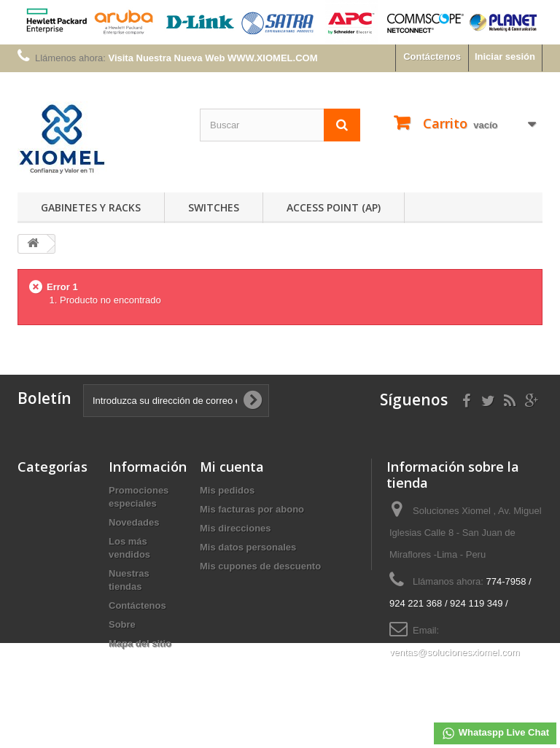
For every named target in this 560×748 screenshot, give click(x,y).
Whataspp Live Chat (495, 733)
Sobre (122, 624)
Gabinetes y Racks (91, 207)
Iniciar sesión (505, 57)
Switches (214, 207)
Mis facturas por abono (252, 509)
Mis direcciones (236, 528)
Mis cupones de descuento (260, 566)
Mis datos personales (248, 547)
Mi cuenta (232, 467)
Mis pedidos (227, 490)
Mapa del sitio (140, 643)
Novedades (134, 522)
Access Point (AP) (334, 207)
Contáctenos (432, 57)
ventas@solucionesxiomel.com (455, 652)
